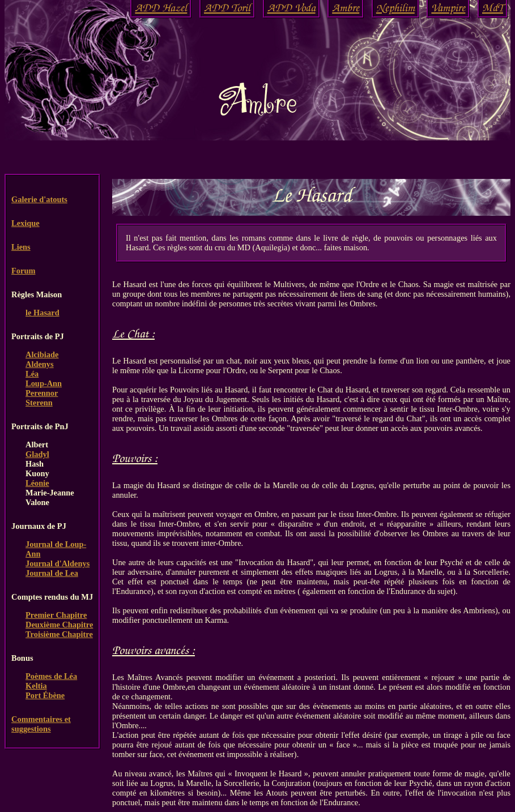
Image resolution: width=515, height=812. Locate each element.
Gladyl (37, 454)
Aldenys (40, 364)
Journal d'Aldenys (58, 563)
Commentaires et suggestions (41, 724)
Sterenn (39, 403)
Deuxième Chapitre (59, 625)
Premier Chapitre (56, 615)
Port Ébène (45, 695)
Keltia (36, 686)
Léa (32, 374)
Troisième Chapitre (59, 634)
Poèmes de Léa (51, 676)
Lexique (25, 223)
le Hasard (42, 313)
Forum (23, 271)
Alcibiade (42, 354)
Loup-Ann (44, 383)
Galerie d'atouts (39, 199)
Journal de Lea (52, 573)
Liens (21, 247)
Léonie (37, 483)
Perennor (42, 393)
